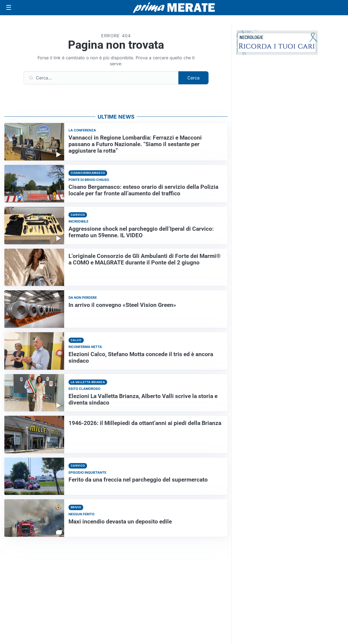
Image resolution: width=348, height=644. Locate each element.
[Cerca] (101, 78)
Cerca (193, 78)
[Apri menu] (9, 8)
